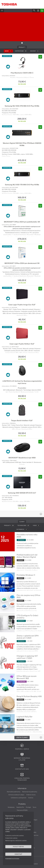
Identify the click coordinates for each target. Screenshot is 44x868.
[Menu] (2, 10)
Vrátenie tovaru (31, 795)
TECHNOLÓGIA (22, 682)
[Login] (38, 10)
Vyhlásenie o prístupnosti (19, 798)
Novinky (35, 51)
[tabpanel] (22, 27)
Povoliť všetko (18, 847)
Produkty (9, 525)
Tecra (34, 807)
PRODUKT (20, 560)
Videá (36, 525)
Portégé (28, 807)
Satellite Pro (20, 807)
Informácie (22, 529)
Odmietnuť (18, 854)
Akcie (8, 51)
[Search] (34, 10)
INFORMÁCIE (21, 540)
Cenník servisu (34, 835)
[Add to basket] (40, 57)
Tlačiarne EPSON (22, 810)
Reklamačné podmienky (30, 792)
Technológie (24, 525)
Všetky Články (22, 737)
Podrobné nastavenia (12, 859)
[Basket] (42, 10)
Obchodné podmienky (14, 792)
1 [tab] (22, 43)
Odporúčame (21, 51)
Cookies (31, 798)
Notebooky (11, 807)
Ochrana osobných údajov (16, 795)
